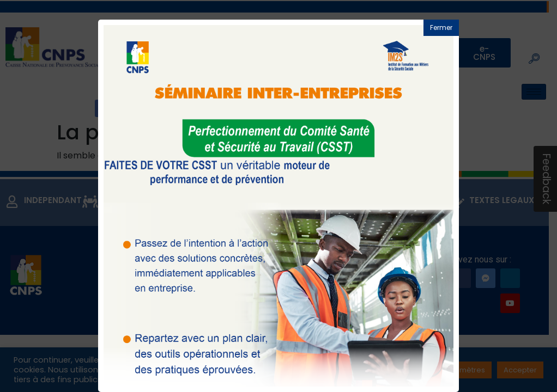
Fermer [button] (441, 27)
